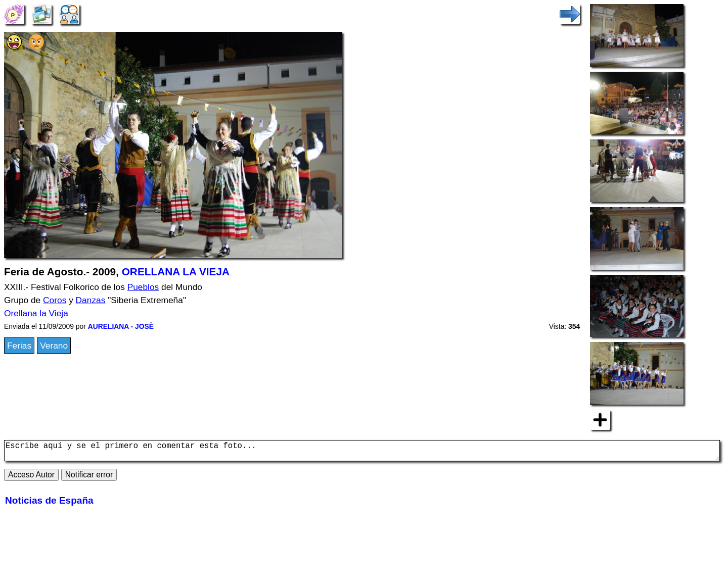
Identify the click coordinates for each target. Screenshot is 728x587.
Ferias (19, 346)
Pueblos (143, 287)
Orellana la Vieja (36, 313)
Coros (55, 300)
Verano (54, 346)
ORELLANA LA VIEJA (176, 272)
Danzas (91, 300)
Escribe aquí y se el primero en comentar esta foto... (362, 453)
